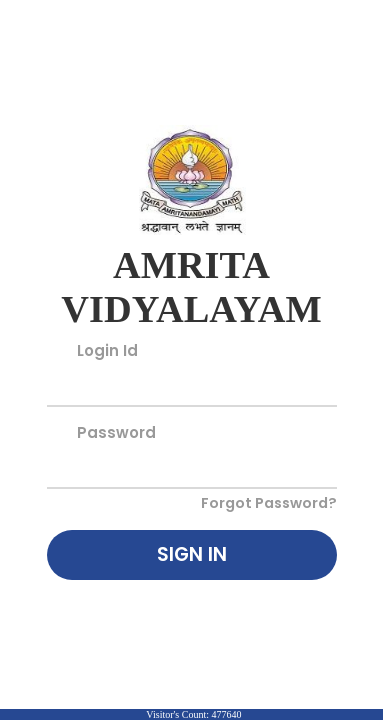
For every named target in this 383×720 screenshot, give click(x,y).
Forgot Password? (269, 503)
